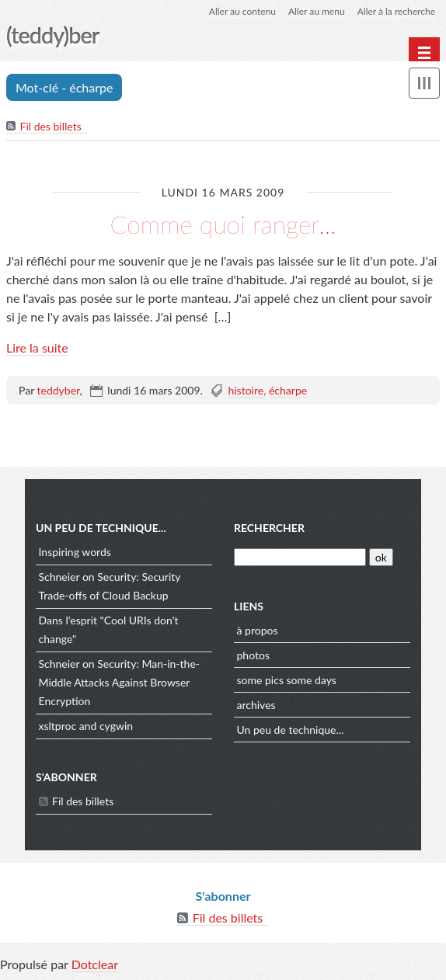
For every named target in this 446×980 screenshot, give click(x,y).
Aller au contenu (242, 11)
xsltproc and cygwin (86, 726)
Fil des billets (51, 126)
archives (256, 705)
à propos (258, 630)
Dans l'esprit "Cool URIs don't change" (109, 629)
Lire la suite (37, 348)
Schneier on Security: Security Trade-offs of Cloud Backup (110, 586)
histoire (246, 390)
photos (253, 655)
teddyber (59, 390)
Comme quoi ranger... (223, 224)
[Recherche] (300, 557)
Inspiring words (75, 552)
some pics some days (287, 680)
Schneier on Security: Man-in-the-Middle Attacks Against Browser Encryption (120, 682)
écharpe (288, 390)
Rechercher (269, 528)
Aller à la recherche (396, 11)
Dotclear (95, 964)
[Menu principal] (424, 53)
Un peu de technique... (291, 730)
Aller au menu (317, 11)
